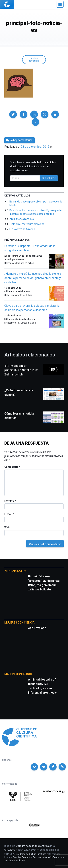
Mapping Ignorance (18, 674)
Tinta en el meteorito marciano (27, 224)
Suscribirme (49, 178)
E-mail (9, 514)
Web (7, 527)
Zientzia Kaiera (15, 571)
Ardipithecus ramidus (22, 219)
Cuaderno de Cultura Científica (31, 854)
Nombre (10, 501)
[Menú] (60, 4)
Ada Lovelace (37, 628)
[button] (13, 114)
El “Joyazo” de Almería (22, 229)
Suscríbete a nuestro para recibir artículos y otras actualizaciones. (33, 166)
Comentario (12, 467)
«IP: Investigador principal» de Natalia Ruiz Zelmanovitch (21, 370)
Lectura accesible (34, 60)
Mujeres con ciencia (19, 623)
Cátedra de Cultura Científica (32, 846)
